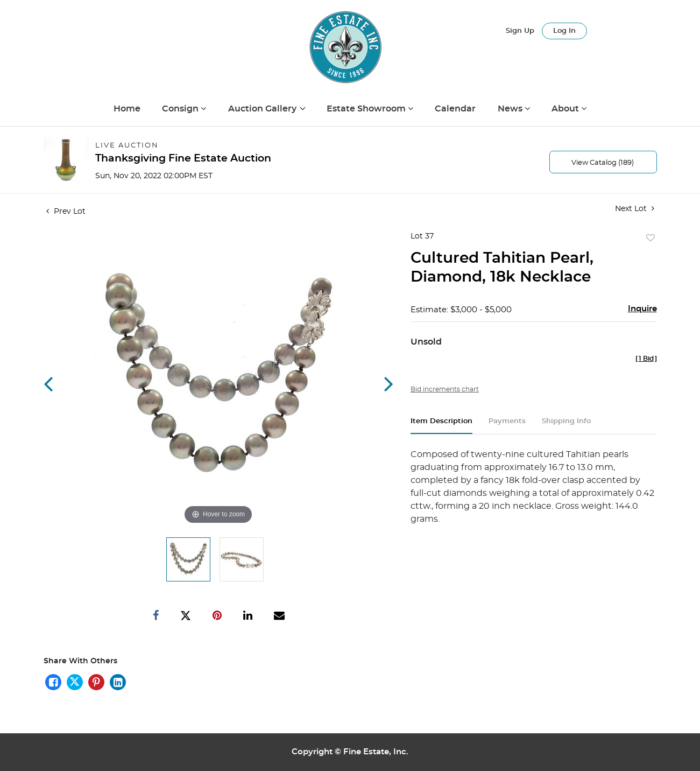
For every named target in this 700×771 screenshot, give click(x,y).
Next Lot (635, 209)
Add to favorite (650, 239)
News (511, 109)
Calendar (455, 109)
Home (127, 109)
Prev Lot (66, 212)
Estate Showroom (367, 109)
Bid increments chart (445, 389)
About (566, 109)
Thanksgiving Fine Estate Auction (183, 159)
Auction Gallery (263, 109)
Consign (181, 109)
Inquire (642, 309)
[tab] (441, 426)
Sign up (520, 31)
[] (646, 359)
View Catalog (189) (603, 163)
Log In (564, 31)
